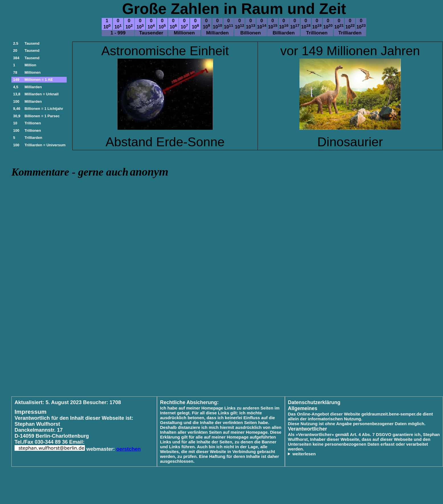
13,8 (17, 94)
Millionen (32, 72)
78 (15, 72)
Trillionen (33, 123)
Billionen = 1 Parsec (42, 116)
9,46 (17, 109)
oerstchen (128, 449)
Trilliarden (33, 138)
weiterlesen (304, 454)
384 (16, 58)
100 (16, 101)
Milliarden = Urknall (42, 94)
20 (15, 51)
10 (15, 123)
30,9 (17, 116)
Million (30, 65)
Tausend (32, 43)
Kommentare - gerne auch (70, 172)
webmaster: (101, 449)
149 (16, 80)
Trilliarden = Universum (45, 145)
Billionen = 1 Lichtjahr (44, 109)
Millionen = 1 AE (39, 80)
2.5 (16, 43)
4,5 (16, 87)
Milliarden (33, 87)
